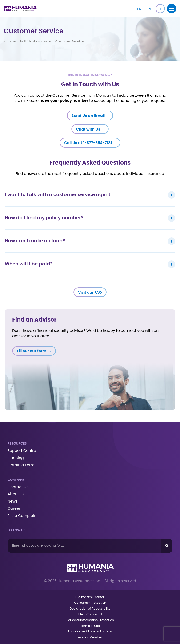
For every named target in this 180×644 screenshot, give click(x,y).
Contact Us (18, 487)
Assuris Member (90, 638)
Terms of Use (90, 626)
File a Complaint (23, 516)
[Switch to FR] (139, 9)
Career (14, 508)
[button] (160, 9)
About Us (16, 494)
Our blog (16, 458)
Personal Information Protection (90, 620)
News (12, 501)
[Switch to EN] (149, 9)
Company (16, 480)
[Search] (167, 546)
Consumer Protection (90, 603)
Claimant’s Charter (90, 597)
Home (11, 42)
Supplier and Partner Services (90, 632)
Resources (17, 444)
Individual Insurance (35, 42)
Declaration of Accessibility (90, 609)
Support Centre (22, 451)
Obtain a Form (21, 465)
